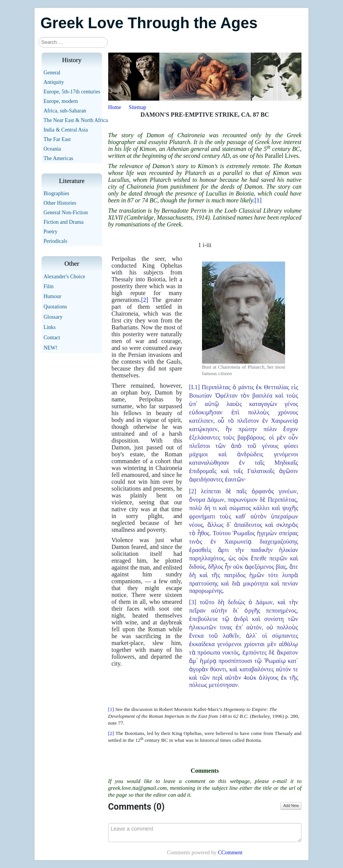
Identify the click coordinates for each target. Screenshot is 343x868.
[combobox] (73, 42)
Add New (291, 806)
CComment (230, 853)
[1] (258, 200)
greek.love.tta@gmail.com (138, 788)
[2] (145, 300)
